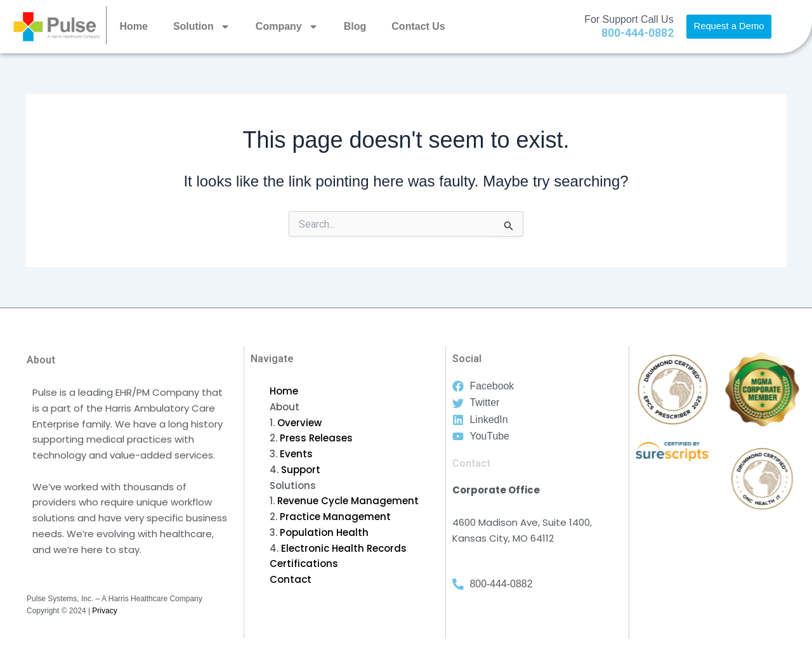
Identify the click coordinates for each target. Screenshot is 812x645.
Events (296, 454)
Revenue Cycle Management (348, 501)
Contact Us (418, 26)
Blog (355, 26)
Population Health (324, 532)
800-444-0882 (638, 33)
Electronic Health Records (344, 548)
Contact (291, 579)
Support (301, 470)
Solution (202, 27)
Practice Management (335, 517)
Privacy (104, 611)
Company (287, 27)
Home (133, 26)
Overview (299, 423)
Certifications (304, 564)
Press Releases (316, 438)
